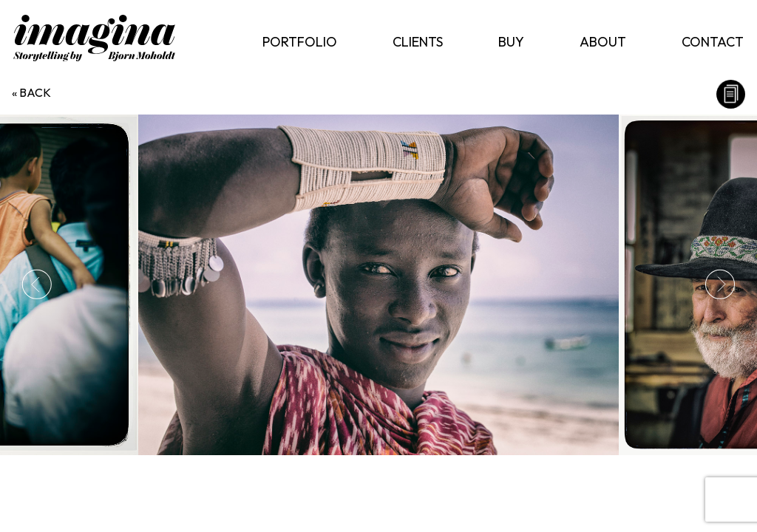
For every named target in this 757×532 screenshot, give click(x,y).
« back (31, 92)
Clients (418, 42)
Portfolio (300, 42)
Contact (713, 42)
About (603, 42)
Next (720, 284)
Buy (511, 42)
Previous (37, 284)
